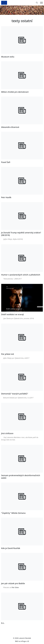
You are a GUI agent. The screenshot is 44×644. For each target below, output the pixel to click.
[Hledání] (37, 3)
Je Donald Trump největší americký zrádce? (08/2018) (21, 234)
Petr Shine (15, 587)
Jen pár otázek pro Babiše (13, 583)
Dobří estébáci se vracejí (12, 314)
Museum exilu (8, 57)
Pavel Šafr (6, 162)
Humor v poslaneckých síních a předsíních (21, 275)
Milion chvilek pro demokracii (15, 92)
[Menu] (41, 3)
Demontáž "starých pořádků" (15, 394)
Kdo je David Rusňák (11, 548)
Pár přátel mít (8, 354)
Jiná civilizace (7, 433)
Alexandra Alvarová (10, 127)
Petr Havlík (6, 197)
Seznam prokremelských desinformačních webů (21, 477)
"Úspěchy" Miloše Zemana (13, 513)
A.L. (3, 623)
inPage (23, 641)
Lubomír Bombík (25, 638)
